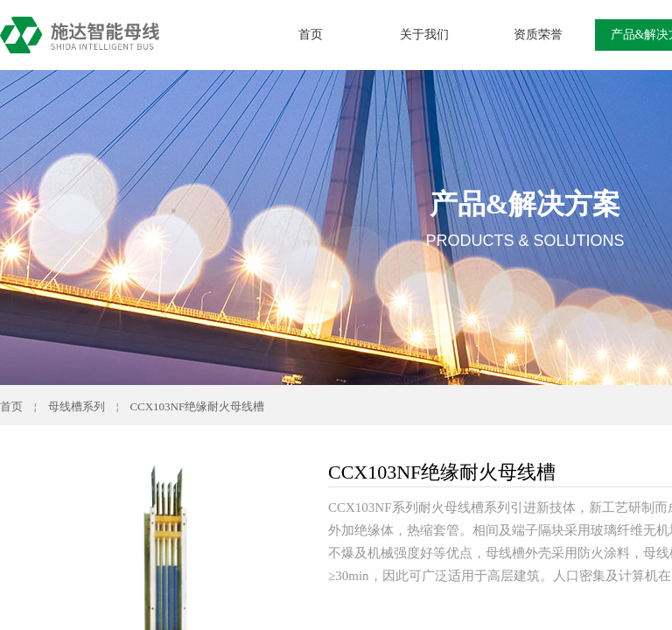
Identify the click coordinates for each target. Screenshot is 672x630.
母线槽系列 (77, 406)
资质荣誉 (538, 35)
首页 (311, 35)
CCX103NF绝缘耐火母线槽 (197, 406)
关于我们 (424, 35)
